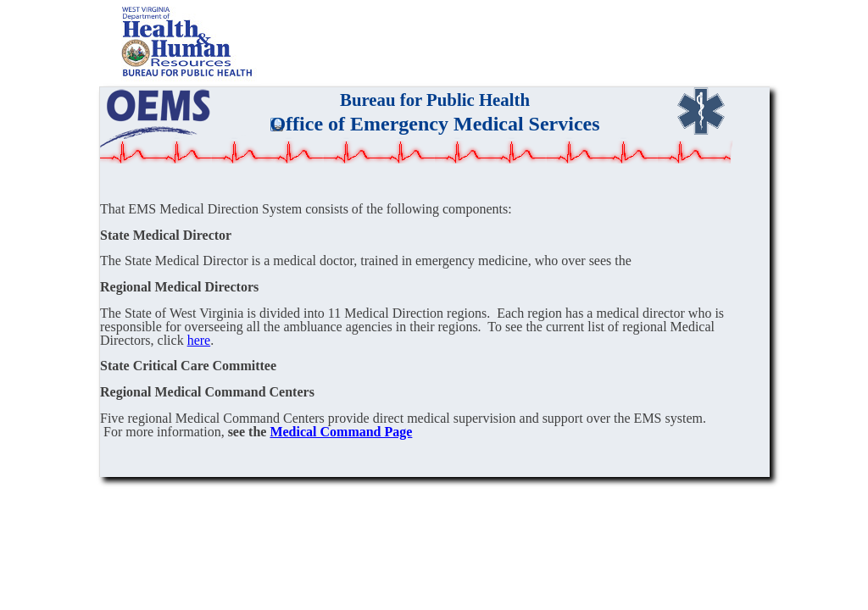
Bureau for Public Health (435, 100)
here (199, 340)
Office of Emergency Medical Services (434, 124)
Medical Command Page (341, 432)
